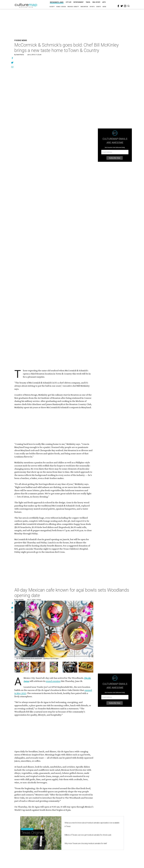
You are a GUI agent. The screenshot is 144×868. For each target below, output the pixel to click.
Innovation (84, 7)
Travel (88, 2)
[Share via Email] (12, 67)
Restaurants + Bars (57, 2)
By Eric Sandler (19, 600)
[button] (22, 667)
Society (52, 7)
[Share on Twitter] (12, 63)
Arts (104, 2)
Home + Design (61, 7)
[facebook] (118, 6)
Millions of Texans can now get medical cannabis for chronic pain (88, 835)
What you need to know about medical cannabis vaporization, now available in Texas (92, 825)
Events (99, 7)
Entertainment (78, 2)
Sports (92, 7)
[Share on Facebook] (12, 58)
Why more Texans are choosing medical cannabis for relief (86, 843)
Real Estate (96, 2)
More (104, 7)
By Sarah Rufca (19, 55)
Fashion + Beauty (73, 7)
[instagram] (125, 6)
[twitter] (122, 6)
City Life (68, 2)
